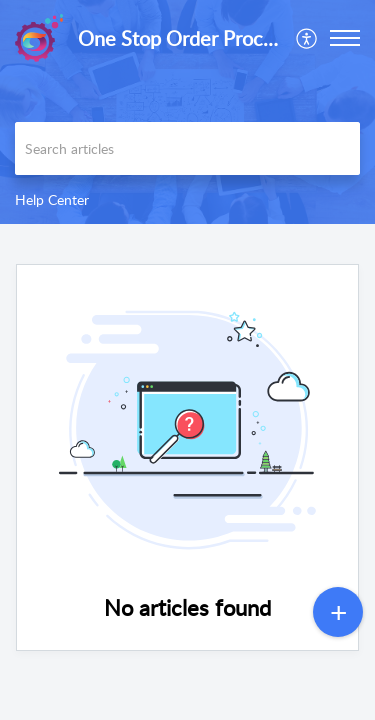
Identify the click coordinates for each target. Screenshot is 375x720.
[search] (187, 148)
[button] (307, 38)
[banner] (187, 112)
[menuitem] (307, 38)
